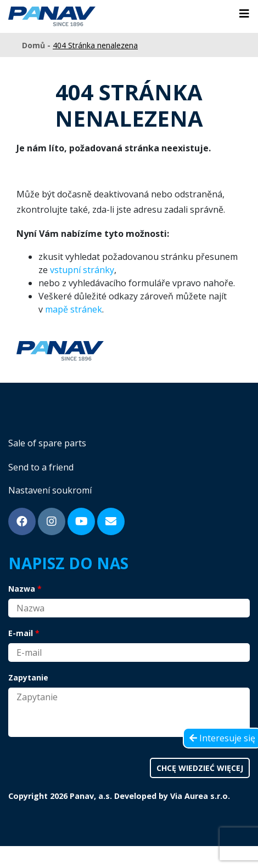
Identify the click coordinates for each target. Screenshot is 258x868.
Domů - (37, 45)
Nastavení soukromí (50, 490)
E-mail (21, 633)
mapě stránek (74, 309)
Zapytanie (28, 677)
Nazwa (22, 589)
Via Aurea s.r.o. (200, 796)
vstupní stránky (82, 270)
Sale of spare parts (47, 443)
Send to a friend (41, 467)
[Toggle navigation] (244, 14)
